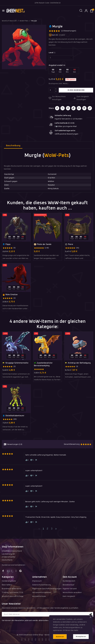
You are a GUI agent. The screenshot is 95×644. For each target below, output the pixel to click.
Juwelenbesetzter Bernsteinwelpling (43, 364)
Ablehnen (60, 637)
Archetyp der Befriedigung (78, 363)
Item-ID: (53, 35)
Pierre (69, 244)
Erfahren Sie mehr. (71, 630)
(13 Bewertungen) (69, 31)
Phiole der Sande (43, 244)
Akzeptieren (81, 636)
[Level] (61, 58)
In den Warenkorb (76, 90)
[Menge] (52, 90)
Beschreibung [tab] (13, 146)
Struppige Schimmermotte (15, 363)
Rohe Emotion (10, 295)
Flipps (7, 244)
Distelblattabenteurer (13, 416)
